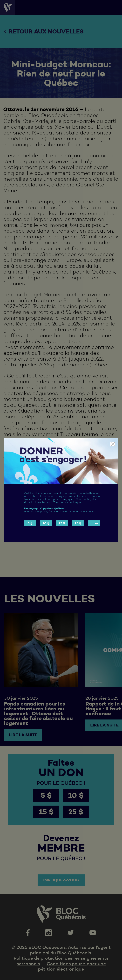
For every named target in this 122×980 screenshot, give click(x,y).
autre (94, 523)
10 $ (46, 523)
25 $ (78, 523)
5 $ (30, 523)
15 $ (62, 523)
